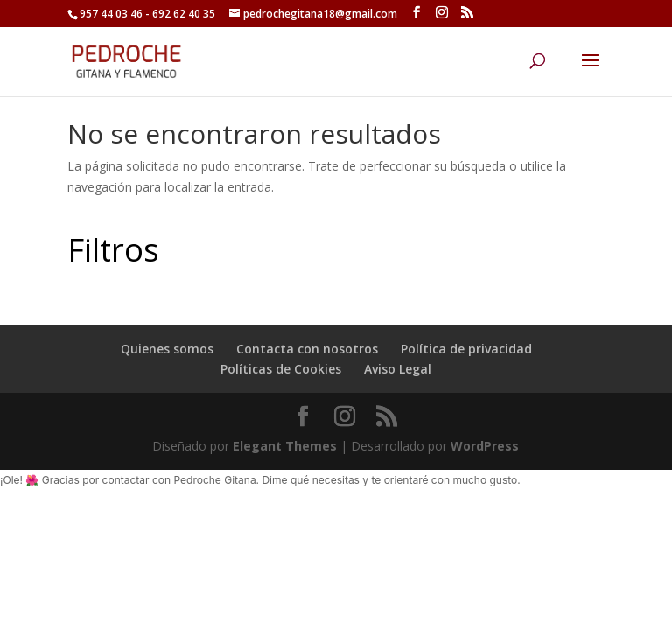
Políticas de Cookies (281, 369)
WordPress (485, 446)
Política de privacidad (466, 349)
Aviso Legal (398, 369)
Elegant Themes (285, 446)
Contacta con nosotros (307, 349)
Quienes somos (167, 349)
